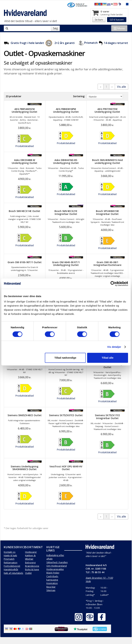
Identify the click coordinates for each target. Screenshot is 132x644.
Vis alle (122, 87)
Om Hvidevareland (57, 566)
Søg (55, 28)
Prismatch (91, 43)
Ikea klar (51, 587)
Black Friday (53, 573)
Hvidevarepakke (55, 569)
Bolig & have (32, 569)
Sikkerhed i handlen (57, 562)
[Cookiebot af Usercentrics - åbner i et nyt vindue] (113, 284)
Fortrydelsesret (12, 566)
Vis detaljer (114, 347)
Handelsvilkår (11, 569)
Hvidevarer (31, 552)
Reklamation (11, 562)
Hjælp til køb (10, 555)
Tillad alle (108, 358)
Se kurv (99, 20)
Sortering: (79, 96)
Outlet (28, 573)
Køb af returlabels (13, 573)
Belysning (30, 562)
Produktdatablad (24, 146)
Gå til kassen (117, 20)
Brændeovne (32, 566)
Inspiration (52, 583)
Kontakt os (10, 552)
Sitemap (51, 590)
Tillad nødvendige (65, 358)
